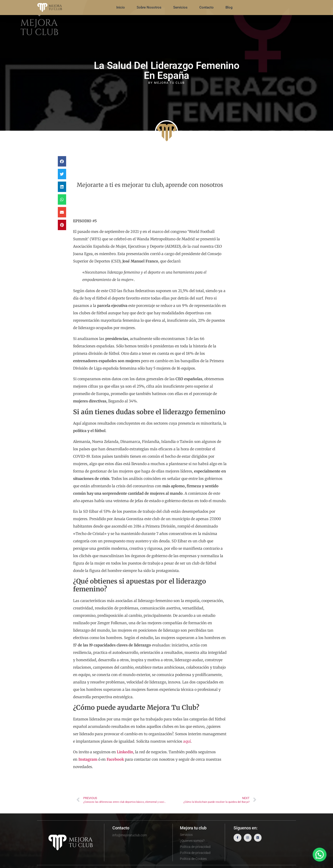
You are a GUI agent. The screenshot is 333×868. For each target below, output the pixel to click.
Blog (229, 7)
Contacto (207, 7)
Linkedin (125, 752)
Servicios (180, 7)
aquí (187, 741)
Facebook (115, 759)
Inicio (121, 7)
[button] (62, 161)
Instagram (88, 759)
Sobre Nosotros (149, 7)
